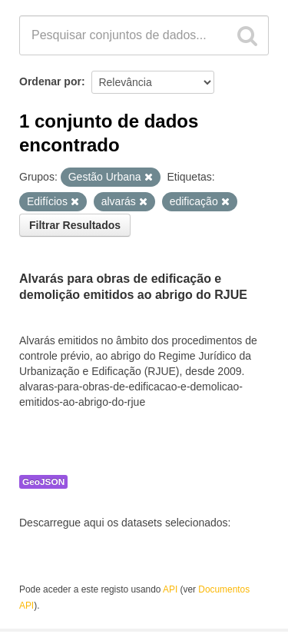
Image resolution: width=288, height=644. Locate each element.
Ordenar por (50, 81)
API (170, 589)
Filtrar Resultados (75, 225)
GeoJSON (43, 482)
